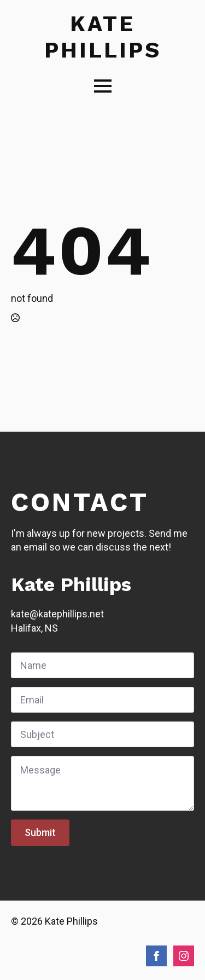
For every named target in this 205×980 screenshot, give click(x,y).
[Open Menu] (103, 86)
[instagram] (184, 956)
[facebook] (156, 956)
